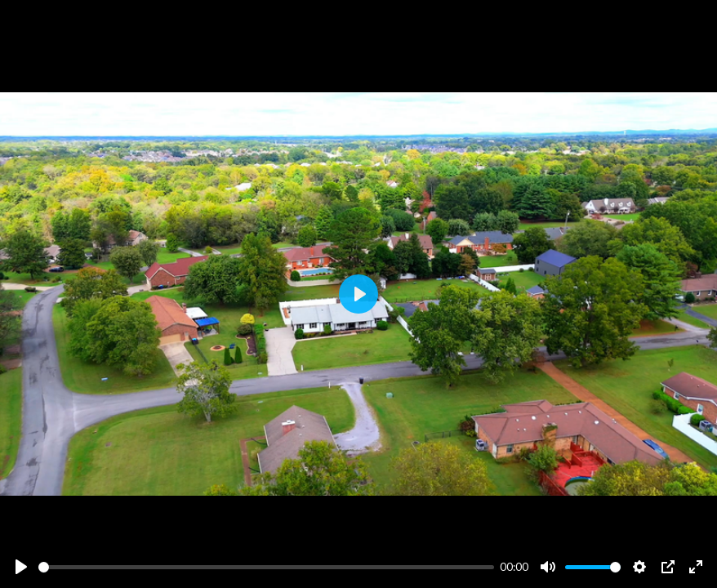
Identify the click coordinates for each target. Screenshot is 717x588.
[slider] (266, 567)
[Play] (21, 567)
